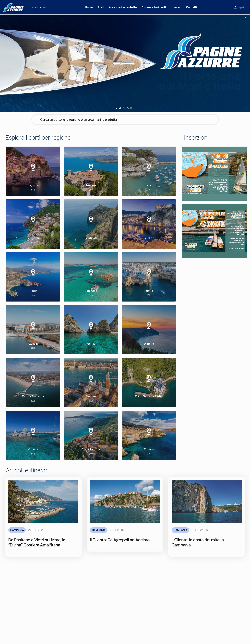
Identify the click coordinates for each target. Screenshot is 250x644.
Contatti (191, 7)
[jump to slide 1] (120, 108)
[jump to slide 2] (124, 108)
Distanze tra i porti (154, 7)
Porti (101, 7)
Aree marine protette (123, 7)
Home (89, 7)
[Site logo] (14, 7)
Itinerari (176, 7)
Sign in (242, 7)
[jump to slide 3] (128, 108)
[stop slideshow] (131, 108)
